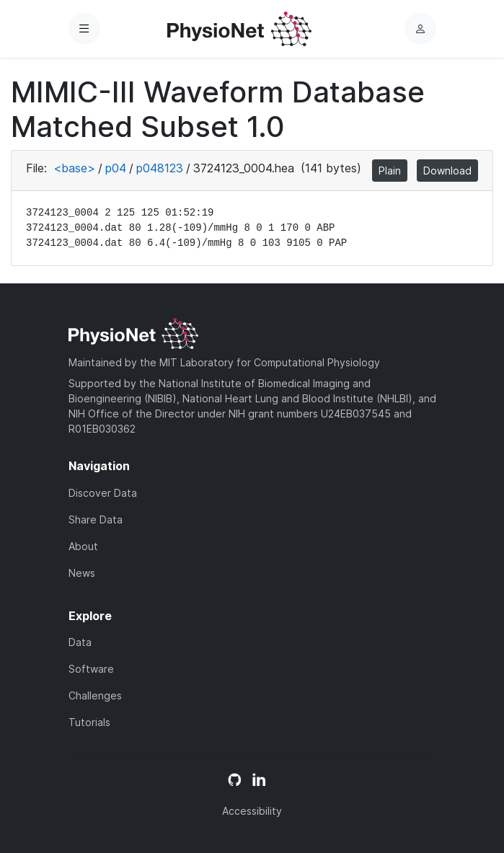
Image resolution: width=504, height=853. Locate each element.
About (83, 546)
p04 (116, 168)
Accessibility (252, 811)
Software (91, 669)
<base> (74, 168)
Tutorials (89, 722)
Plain (390, 171)
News (82, 573)
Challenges (95, 695)
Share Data (96, 520)
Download (447, 171)
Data (80, 642)
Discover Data (103, 493)
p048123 (160, 168)
